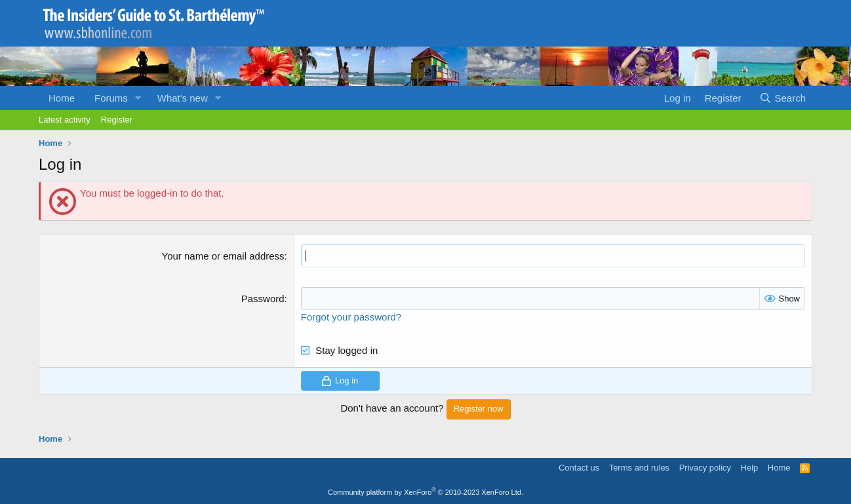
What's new (183, 98)
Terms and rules (639, 468)
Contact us (579, 468)
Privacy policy (705, 468)
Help (750, 468)
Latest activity (65, 120)
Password (263, 299)
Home (62, 98)
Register (117, 120)
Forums (111, 98)
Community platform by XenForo (425, 492)
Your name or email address (223, 256)
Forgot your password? (351, 317)
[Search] (782, 98)
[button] (138, 98)
